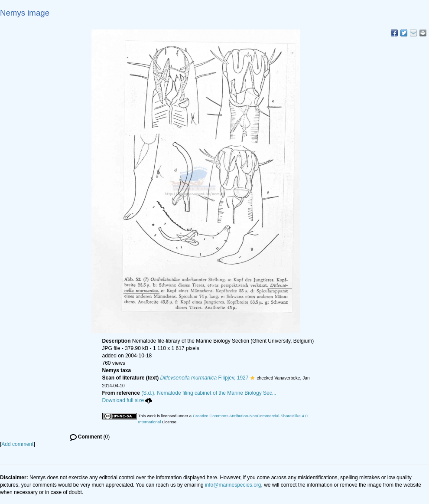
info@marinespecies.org (233, 485)
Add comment (17, 444)
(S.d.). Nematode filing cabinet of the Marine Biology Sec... (209, 393)
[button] (252, 378)
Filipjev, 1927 (205, 378)
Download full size (127, 400)
